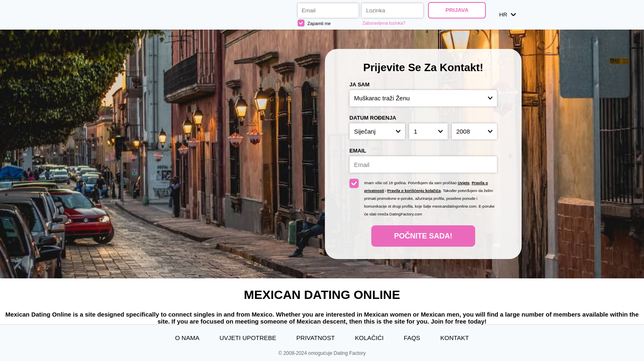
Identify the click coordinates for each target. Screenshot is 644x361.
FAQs (412, 338)
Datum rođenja (373, 118)
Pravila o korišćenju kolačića (414, 191)
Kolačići (369, 338)
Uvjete (463, 183)
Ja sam (360, 84)
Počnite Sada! (423, 236)
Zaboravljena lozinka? (384, 23)
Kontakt (455, 338)
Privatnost (316, 338)
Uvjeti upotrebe (248, 338)
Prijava (457, 10)
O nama (187, 338)
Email (358, 151)
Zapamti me (314, 23)
